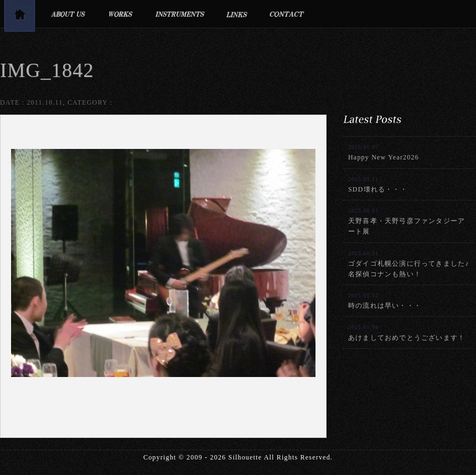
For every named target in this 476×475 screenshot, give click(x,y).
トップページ (19, 18)
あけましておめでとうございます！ (407, 332)
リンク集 (237, 14)
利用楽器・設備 (180, 14)
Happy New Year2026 (384, 153)
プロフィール (68, 14)
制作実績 (120, 14)
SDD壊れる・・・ (378, 185)
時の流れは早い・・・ (385, 301)
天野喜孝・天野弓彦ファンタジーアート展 (407, 221)
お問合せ (287, 14)
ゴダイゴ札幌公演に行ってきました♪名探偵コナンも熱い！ (408, 264)
